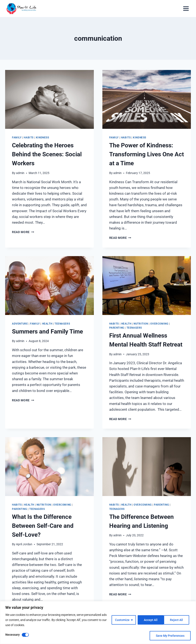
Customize (122, 620)
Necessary (13, 635)
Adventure (20, 324)
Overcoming (159, 324)
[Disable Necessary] (25, 635)
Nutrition (141, 324)
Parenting (117, 328)
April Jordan (24, 544)
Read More (23, 232)
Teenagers (62, 324)
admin (20, 173)
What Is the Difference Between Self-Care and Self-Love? (43, 526)
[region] (98, 623)
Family (17, 138)
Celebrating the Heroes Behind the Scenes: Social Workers (47, 154)
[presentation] (49, 99)
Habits (29, 138)
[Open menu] (186, 8)
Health (47, 324)
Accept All (178, 620)
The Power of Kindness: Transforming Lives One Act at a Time (147, 154)
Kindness (43, 138)
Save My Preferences (170, 636)
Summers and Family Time (47, 331)
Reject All (150, 620)
